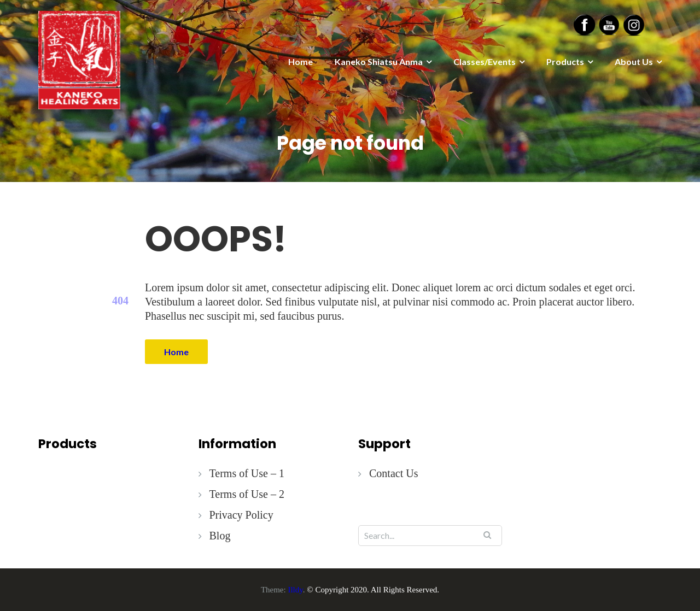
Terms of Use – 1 (247, 473)
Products (565, 61)
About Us (634, 61)
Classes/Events (485, 61)
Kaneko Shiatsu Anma (379, 61)
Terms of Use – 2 (247, 494)
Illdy (295, 590)
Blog (220, 536)
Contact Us (393, 473)
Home (301, 61)
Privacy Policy (241, 515)
